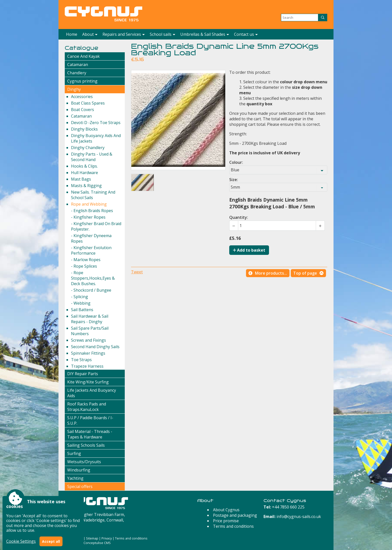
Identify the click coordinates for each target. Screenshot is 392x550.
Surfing (74, 453)
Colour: (236, 162)
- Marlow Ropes (86, 260)
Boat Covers (82, 110)
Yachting (75, 478)
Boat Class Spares (88, 103)
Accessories (82, 97)
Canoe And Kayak (83, 56)
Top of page (305, 273)
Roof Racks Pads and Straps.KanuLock (87, 407)
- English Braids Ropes (92, 211)
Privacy (107, 538)
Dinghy (74, 89)
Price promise (226, 521)
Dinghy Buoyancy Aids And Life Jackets (96, 138)
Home (72, 34)
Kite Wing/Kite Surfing (88, 382)
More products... (271, 273)
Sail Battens (82, 310)
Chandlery (77, 73)
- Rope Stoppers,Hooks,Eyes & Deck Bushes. (93, 278)
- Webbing (81, 303)
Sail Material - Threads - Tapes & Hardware (90, 434)
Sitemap (92, 538)
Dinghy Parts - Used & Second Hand (92, 157)
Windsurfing (79, 470)
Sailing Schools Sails (86, 445)
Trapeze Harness (87, 366)
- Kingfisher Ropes (88, 217)
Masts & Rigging (86, 186)
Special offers (80, 486)
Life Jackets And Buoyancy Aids (92, 393)
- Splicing (79, 297)
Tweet (137, 272)
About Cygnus (226, 510)
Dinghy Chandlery (88, 148)
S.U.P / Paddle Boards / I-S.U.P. (90, 420)
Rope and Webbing (89, 204)
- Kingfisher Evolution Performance (91, 250)
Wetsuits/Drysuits (84, 462)
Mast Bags (81, 179)
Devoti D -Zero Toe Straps (96, 123)
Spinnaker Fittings (88, 353)
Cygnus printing (82, 81)
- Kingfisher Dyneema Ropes (91, 238)
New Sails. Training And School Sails (93, 195)
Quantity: (239, 217)
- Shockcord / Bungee (91, 290)
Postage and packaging (235, 515)
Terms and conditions (233, 526)
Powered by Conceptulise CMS (88, 543)
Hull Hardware (84, 173)
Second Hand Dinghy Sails (95, 347)
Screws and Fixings (88, 340)
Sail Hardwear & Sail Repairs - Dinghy (90, 319)
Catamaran (78, 65)
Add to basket (249, 250)
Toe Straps (81, 360)
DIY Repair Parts (83, 374)
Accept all (51, 541)
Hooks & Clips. (84, 166)
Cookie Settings (21, 541)
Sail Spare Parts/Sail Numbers (90, 331)
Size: (234, 180)
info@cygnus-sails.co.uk (299, 516)
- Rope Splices (84, 266)
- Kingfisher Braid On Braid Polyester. (96, 226)
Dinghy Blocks (84, 129)
